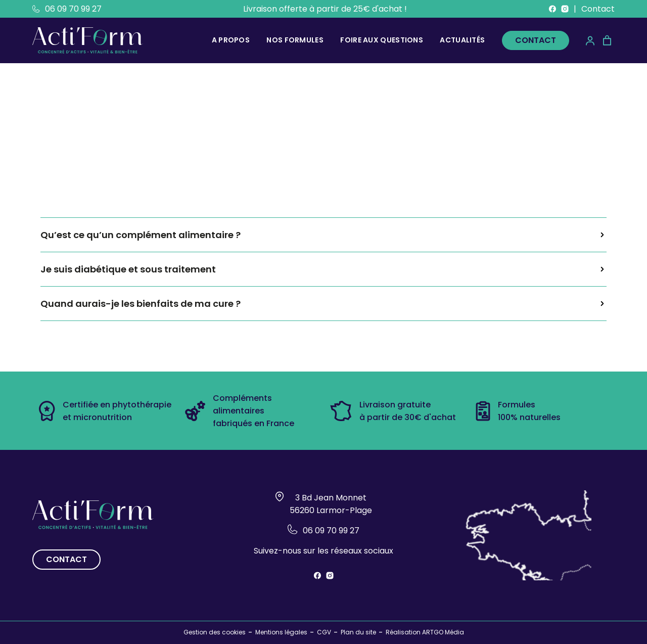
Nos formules (295, 40)
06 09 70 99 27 (67, 9)
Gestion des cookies (215, 632)
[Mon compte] (590, 41)
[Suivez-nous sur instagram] (565, 9)
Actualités (462, 40)
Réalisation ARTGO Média (425, 632)
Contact (598, 9)
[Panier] (607, 40)
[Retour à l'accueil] (88, 40)
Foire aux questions (382, 40)
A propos (231, 40)
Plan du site (358, 632)
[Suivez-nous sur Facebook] (552, 9)
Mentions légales (281, 632)
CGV (324, 632)
